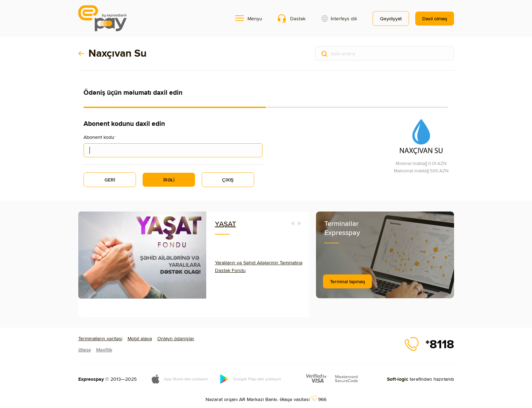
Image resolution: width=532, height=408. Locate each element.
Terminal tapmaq (347, 281)
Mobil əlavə (140, 338)
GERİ (110, 180)
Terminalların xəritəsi (100, 338)
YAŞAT (225, 224)
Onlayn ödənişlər (176, 338)
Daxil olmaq (435, 19)
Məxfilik (104, 350)
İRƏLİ (169, 180)
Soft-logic (398, 379)
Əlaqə (85, 350)
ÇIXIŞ (228, 180)
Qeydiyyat (391, 19)
